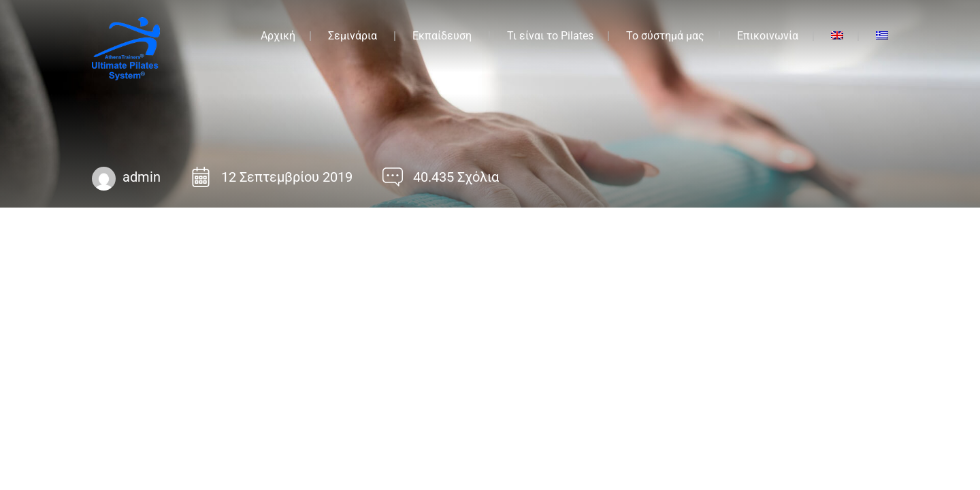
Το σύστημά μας (665, 36)
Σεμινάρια (353, 36)
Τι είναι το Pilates (550, 36)
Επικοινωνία (768, 36)
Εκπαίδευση (442, 36)
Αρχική (278, 36)
